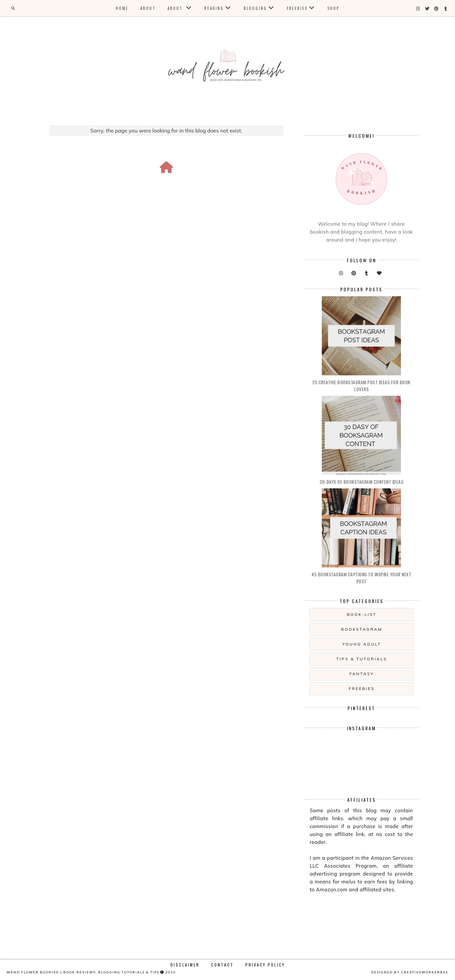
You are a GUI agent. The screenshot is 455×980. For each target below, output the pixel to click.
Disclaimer (185, 965)
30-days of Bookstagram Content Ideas (361, 482)
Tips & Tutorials (362, 659)
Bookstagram (362, 629)
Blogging (255, 8)
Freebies (297, 8)
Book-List (362, 614)
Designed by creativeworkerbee (410, 972)
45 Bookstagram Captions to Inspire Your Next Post (361, 578)
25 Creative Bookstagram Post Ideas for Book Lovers (361, 386)
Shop (333, 8)
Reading (214, 8)
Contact (222, 965)
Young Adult (362, 644)
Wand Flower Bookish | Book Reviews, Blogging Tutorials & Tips (83, 972)
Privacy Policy (265, 965)
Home (122, 8)
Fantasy (362, 674)
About (148, 8)
